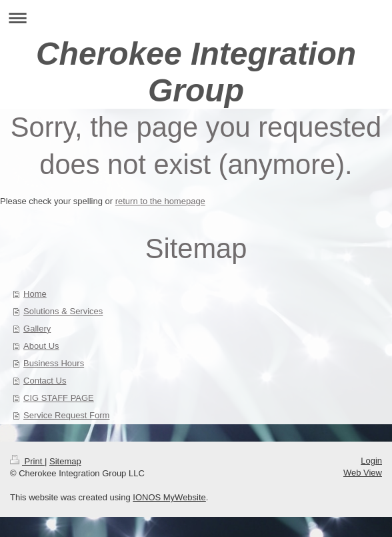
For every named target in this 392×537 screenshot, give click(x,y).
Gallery (37, 329)
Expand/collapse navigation (196, 18)
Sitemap (65, 461)
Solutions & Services (63, 311)
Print (27, 461)
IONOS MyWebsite (169, 497)
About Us (41, 346)
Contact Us (45, 381)
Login (371, 461)
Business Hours (54, 363)
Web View (363, 473)
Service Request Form (66, 415)
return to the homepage (160, 201)
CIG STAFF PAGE (59, 398)
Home (35, 294)
